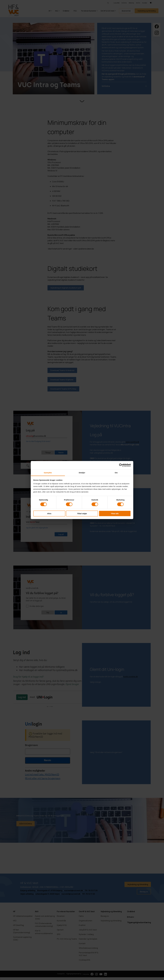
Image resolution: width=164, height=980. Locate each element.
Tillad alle (115, 513)
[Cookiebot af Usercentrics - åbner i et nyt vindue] (121, 465)
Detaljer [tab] (82, 473)
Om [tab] (116, 473)
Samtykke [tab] (48, 473)
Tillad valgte (82, 513)
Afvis (49, 513)
